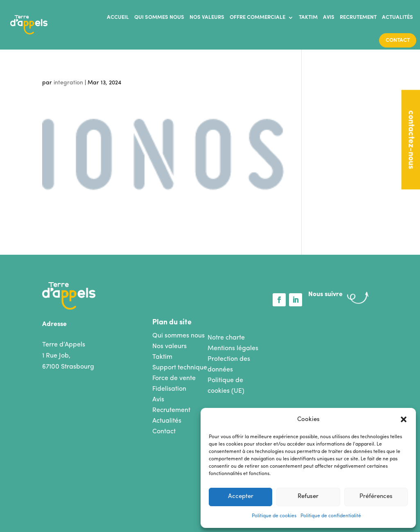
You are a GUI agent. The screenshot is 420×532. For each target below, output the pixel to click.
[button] (404, 419)
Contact (398, 40)
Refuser (308, 497)
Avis (329, 17)
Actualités (397, 17)
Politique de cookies (274, 516)
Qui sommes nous (159, 17)
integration (68, 83)
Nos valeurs (207, 17)
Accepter (241, 497)
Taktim (308, 17)
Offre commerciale (257, 17)
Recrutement (358, 17)
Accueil (118, 17)
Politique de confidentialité (331, 516)
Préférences (376, 497)
